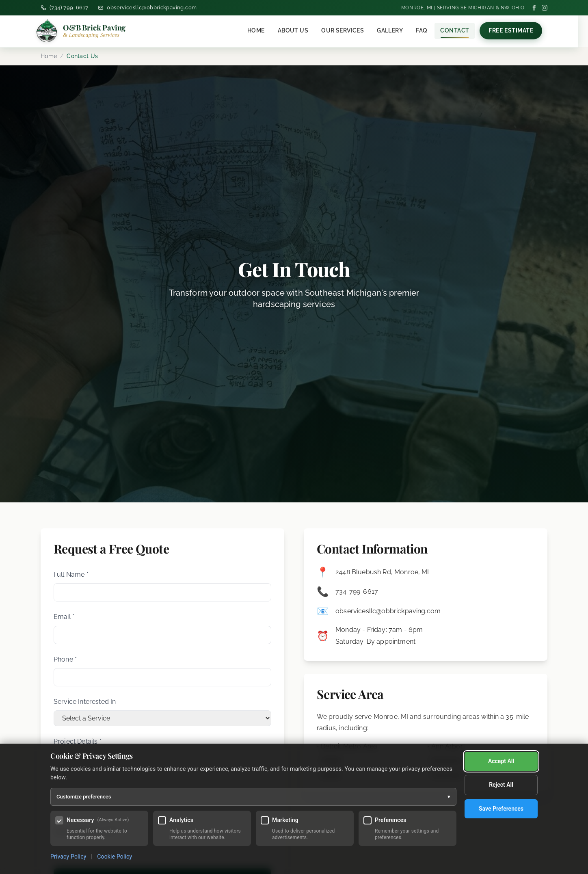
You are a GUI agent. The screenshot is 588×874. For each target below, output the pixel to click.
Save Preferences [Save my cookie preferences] (501, 785)
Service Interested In (85, 702)
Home (261, 30)
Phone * (65, 659)
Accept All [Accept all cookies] (501, 809)
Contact (460, 30)
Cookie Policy (115, 857)
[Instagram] (545, 8)
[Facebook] (534, 8)
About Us (298, 30)
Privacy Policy (68, 857)
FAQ (427, 30)
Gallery (395, 30)
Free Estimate (516, 30)
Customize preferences (253, 797)
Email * (64, 617)
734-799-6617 (357, 592)
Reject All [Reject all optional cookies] (501, 762)
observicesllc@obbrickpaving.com (388, 611)
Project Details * (78, 741)
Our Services (348, 30)
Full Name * (71, 574)
